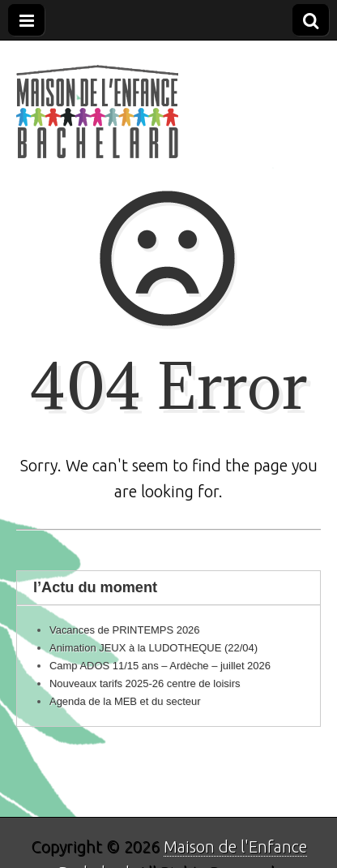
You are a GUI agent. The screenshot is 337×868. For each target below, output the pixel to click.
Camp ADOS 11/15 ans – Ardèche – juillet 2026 (160, 666)
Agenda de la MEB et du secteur (125, 701)
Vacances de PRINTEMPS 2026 (125, 630)
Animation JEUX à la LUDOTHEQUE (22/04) (154, 648)
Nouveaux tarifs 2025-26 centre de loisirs (145, 683)
